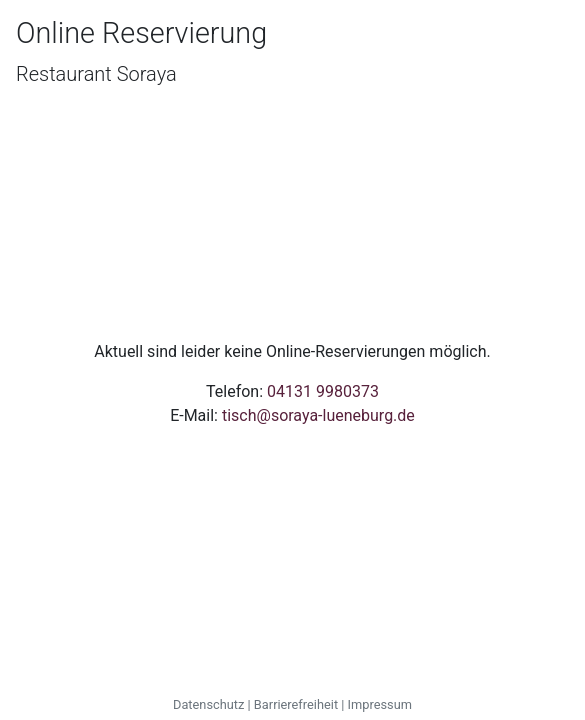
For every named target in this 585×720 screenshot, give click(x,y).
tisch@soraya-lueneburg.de (318, 415)
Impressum (380, 704)
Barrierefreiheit (296, 704)
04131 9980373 (323, 391)
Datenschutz (208, 704)
